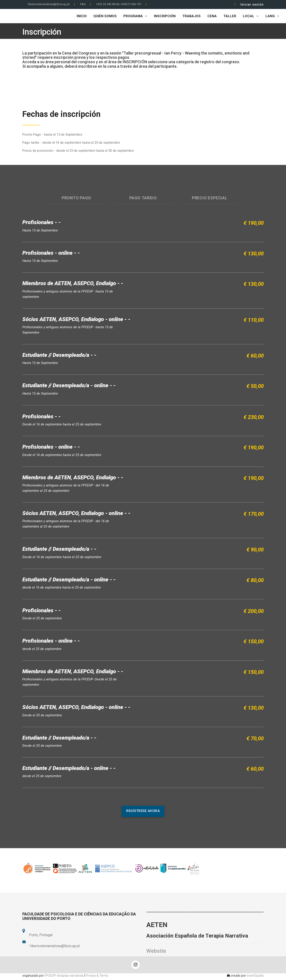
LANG (272, 16)
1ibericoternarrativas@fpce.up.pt (48, 4)
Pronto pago (76, 198)
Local (251, 16)
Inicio (82, 16)
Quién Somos (105, 16)
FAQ (83, 4)
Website (156, 951)
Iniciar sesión (252, 4)
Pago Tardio (143, 198)
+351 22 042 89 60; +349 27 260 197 (119, 4)
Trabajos (191, 16)
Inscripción (165, 16)
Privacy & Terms (97, 976)
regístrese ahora (143, 811)
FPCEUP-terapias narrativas (64, 976)
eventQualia (255, 976)
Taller (230, 16)
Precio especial (210, 198)
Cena (212, 16)
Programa (135, 16)
